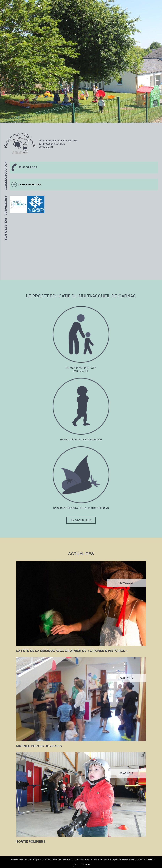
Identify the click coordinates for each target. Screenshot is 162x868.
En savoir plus (81, 520)
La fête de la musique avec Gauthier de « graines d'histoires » (72, 651)
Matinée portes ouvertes (39, 746)
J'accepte (86, 865)
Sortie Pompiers (31, 842)
